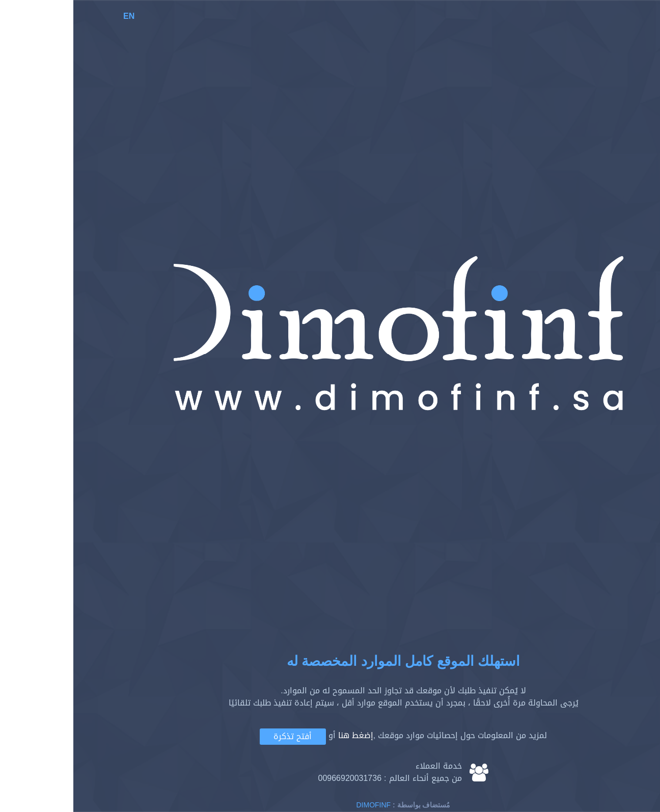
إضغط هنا (282, 735)
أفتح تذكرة (219, 736)
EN (56, 16)
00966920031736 (276, 778)
